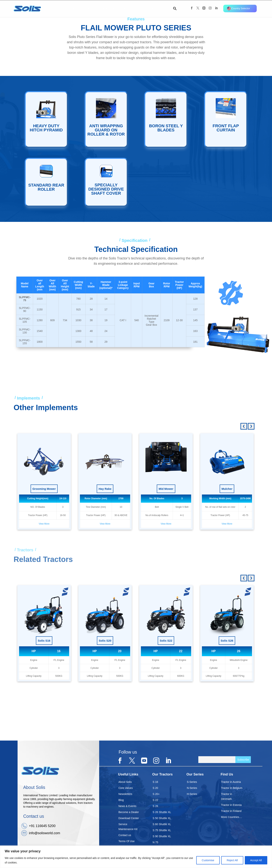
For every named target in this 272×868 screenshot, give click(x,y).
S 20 (155, 788)
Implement (128, 8)
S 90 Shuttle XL (162, 836)
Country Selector (238, 8)
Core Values (126, 788)
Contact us (125, 835)
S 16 (155, 782)
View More (44, 524)
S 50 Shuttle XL (162, 818)
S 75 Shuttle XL (162, 830)
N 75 (155, 842)
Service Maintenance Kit (128, 827)
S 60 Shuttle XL (162, 824)
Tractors (108, 8)
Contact (163, 8)
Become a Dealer (129, 812)
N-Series (192, 788)
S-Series (192, 782)
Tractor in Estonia (231, 805)
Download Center (129, 818)
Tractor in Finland (231, 811)
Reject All (232, 860)
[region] (136, 857)
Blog (121, 800)
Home (71, 8)
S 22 (155, 800)
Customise (208, 860)
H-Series (192, 794)
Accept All (256, 860)
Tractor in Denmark (227, 796)
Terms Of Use (127, 841)
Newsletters (125, 794)
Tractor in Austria (231, 782)
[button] (173, 9)
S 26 (155, 806)
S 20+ (156, 794)
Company (88, 8)
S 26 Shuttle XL (162, 812)
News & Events (127, 806)
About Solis (125, 782)
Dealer (148, 8)
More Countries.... (231, 817)
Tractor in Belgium (232, 788)
